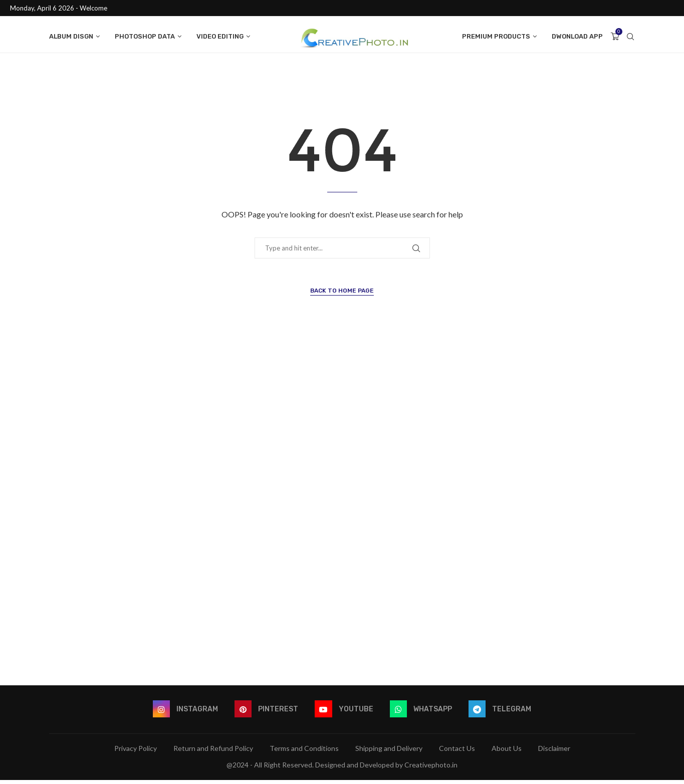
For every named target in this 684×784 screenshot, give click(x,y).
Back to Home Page (342, 295)
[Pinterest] (266, 713)
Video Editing (220, 36)
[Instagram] (184, 713)
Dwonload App (577, 36)
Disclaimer (554, 752)
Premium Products (496, 36)
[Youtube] (344, 713)
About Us (507, 752)
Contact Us (457, 752)
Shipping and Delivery (389, 752)
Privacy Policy (136, 752)
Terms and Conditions (304, 752)
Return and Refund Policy (213, 752)
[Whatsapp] (422, 713)
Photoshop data (145, 36)
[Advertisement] (342, 518)
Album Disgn (71, 36)
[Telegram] (502, 713)
